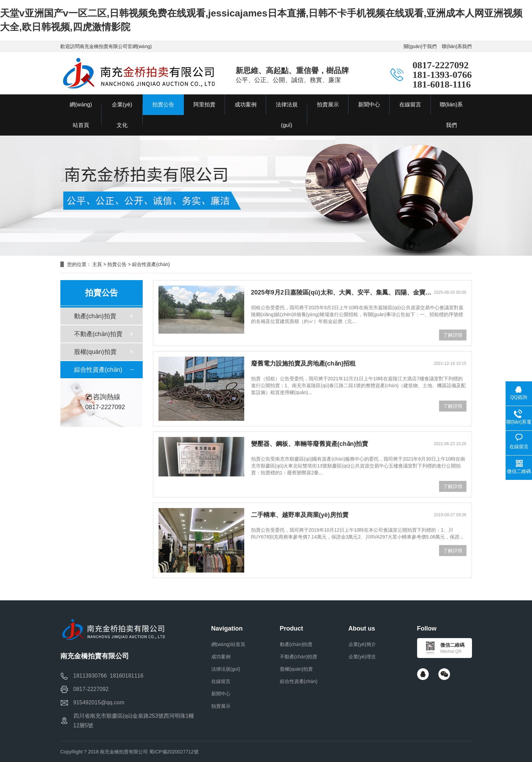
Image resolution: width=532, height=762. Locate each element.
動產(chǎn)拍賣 (95, 316)
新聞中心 (221, 694)
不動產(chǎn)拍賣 (98, 334)
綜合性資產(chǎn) (98, 370)
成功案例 (221, 657)
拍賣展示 (221, 706)
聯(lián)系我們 (457, 46)
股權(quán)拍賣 (95, 352)
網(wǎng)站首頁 (228, 644)
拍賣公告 (117, 264)
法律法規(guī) (226, 669)
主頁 (97, 264)
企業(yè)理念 (362, 657)
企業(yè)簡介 (362, 644)
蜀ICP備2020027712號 (174, 752)
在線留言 (221, 681)
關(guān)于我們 (420, 46)
